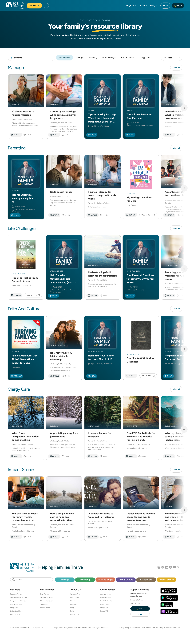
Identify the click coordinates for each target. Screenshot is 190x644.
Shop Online (15, 608)
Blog (72, 608)
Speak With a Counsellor (19, 598)
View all (176, 68)
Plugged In (104, 608)
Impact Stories (167, 580)
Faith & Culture (128, 57)
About (143, 6)
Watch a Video (16, 615)
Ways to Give (135, 604)
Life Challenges (109, 57)
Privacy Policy (124, 628)
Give (178, 6)
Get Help (34, 6)
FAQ (72, 612)
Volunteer (44, 605)
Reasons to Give (137, 601)
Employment (45, 608)
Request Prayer (16, 595)
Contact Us (75, 615)
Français (154, 6)
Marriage (80, 57)
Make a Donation (47, 602)
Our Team (74, 602)
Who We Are (75, 595)
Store (165, 6)
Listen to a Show (16, 612)
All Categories (65, 57)
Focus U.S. (104, 612)
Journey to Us (106, 595)
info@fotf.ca (38, 628)
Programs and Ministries (19, 602)
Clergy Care (145, 57)
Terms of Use (135, 628)
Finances (74, 605)
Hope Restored (106, 598)
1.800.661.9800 (25, 628)
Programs (131, 6)
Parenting (93, 57)
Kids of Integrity (106, 605)
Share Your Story (47, 598)
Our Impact (75, 598)
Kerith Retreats (106, 602)
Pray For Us (45, 595)
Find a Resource (16, 605)
